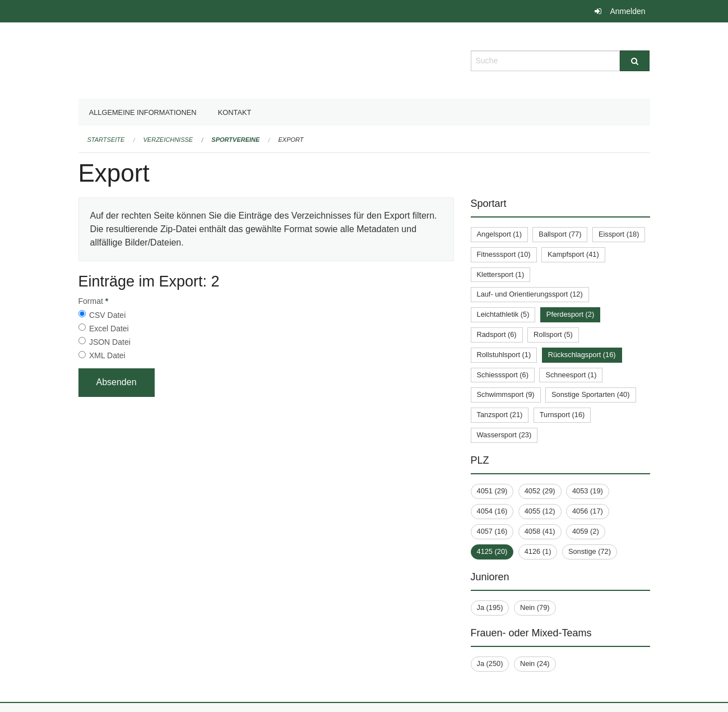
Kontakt (235, 112)
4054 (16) (492, 511)
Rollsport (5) (553, 334)
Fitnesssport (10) (504, 254)
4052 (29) (540, 491)
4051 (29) (492, 491)
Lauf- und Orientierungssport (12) (530, 294)
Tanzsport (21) (500, 415)
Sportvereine (235, 140)
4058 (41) (540, 531)
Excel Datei (109, 329)
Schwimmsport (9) (506, 394)
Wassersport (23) (504, 435)
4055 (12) (540, 511)
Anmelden (627, 11)
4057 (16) (492, 531)
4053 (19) (588, 491)
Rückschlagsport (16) (582, 355)
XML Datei (107, 355)
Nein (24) (535, 664)
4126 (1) (538, 551)
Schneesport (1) (571, 375)
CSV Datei (107, 315)
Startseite (106, 140)
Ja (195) (490, 607)
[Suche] (635, 61)
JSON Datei (110, 342)
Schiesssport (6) (503, 375)
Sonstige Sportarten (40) (590, 394)
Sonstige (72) (590, 551)
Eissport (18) (619, 234)
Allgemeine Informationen (143, 112)
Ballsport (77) (560, 234)
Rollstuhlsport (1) (504, 355)
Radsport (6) (497, 334)
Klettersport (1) (501, 274)
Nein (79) (535, 607)
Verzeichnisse (168, 140)
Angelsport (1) (499, 234)
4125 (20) (492, 551)
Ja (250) (490, 664)
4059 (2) (586, 531)
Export (291, 140)
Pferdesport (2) (570, 314)
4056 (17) (588, 511)
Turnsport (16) (562, 415)
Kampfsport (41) (573, 254)
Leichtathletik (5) (503, 314)
